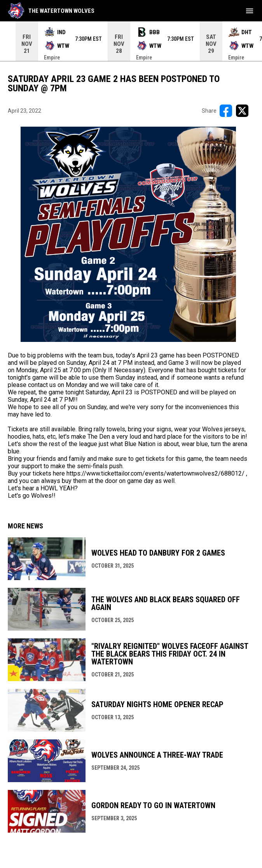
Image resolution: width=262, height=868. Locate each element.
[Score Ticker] (131, 41)
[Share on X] (242, 111)
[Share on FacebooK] (226, 111)
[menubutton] (250, 11)
